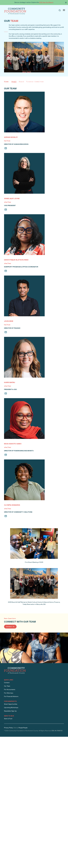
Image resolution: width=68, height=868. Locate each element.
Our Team (7, 686)
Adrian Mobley (11, 137)
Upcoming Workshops (11, 708)
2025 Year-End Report (46, 2)
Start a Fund (8, 719)
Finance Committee (35, 82)
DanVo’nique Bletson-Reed (16, 260)
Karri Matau (10, 383)
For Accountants (10, 690)
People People (23, 728)
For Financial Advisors (11, 697)
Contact (7, 683)
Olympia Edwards (12, 505)
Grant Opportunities (11, 704)
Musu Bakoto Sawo (13, 444)
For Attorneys (9, 693)
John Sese (9, 321)
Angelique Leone (12, 199)
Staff (14, 82)
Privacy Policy (9, 728)
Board (21, 82)
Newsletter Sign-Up (10, 711)
